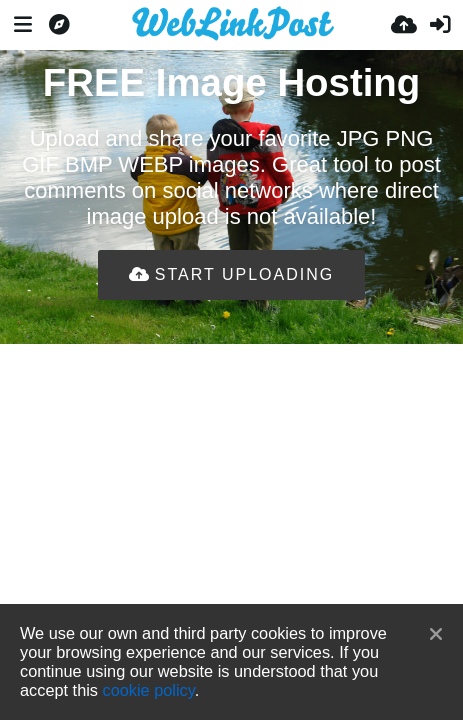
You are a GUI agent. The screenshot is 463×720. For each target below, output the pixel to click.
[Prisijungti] (440, 25)
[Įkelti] (404, 25)
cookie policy (149, 690)
